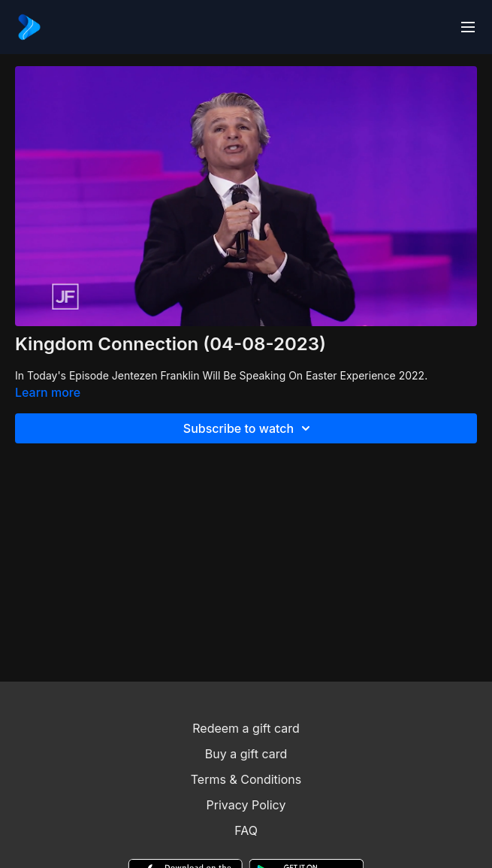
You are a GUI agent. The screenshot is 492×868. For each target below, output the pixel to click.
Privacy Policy (246, 805)
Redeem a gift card (246, 728)
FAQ (246, 830)
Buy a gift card (246, 754)
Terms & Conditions (246, 779)
